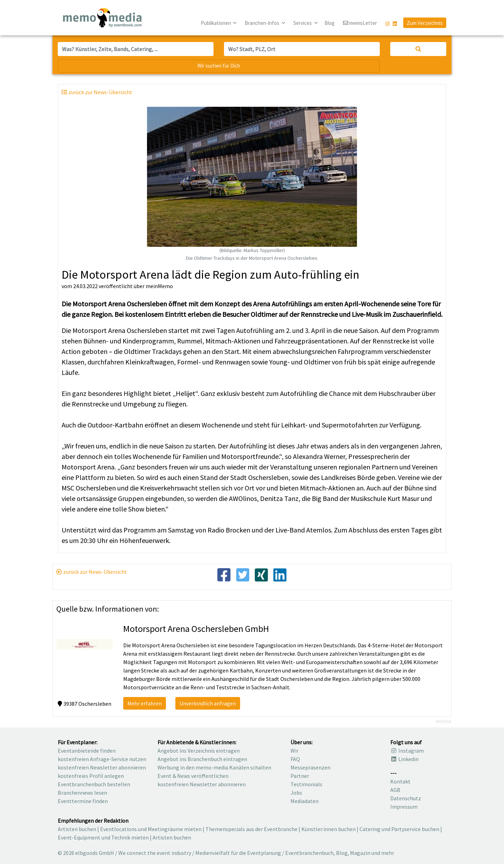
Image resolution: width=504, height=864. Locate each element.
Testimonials (306, 784)
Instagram (407, 751)
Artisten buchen (77, 829)
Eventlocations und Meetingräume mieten (151, 829)
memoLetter (360, 23)
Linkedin (404, 759)
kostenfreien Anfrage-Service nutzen (102, 759)
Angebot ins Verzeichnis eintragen (199, 751)
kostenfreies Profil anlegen (91, 776)
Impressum (404, 807)
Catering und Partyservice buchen (399, 829)
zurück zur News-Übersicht (92, 572)
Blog (330, 23)
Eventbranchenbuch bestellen (94, 784)
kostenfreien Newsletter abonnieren (102, 767)
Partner (300, 776)
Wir (295, 751)
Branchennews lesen (82, 793)
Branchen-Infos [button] (262, 23)
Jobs (296, 793)
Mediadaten (304, 801)
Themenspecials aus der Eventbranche (251, 829)
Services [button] (303, 23)
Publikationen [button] (216, 23)
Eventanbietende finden (87, 751)
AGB (395, 790)
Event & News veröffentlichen (193, 776)
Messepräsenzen (310, 767)
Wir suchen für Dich (219, 66)
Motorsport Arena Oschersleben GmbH (196, 629)
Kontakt (400, 781)
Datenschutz (406, 798)
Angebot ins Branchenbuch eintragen (202, 759)
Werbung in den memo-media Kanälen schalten (214, 767)
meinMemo (159, 286)
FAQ (295, 759)
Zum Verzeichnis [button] (425, 23)
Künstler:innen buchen (328, 829)
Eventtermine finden (83, 801)
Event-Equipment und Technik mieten (103, 837)
